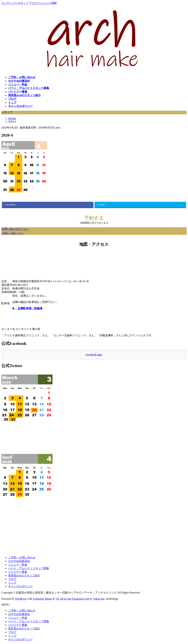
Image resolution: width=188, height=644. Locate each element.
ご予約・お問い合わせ (22, 557)
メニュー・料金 (18, 565)
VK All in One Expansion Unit (72, 599)
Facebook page (94, 355)
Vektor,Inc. (99, 599)
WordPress (21, 599)
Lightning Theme (42, 599)
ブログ (12, 579)
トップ (12, 583)
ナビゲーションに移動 (43, 3)
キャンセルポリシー (20, 586)
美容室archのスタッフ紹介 (24, 575)
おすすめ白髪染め (19, 561)
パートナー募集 (18, 572)
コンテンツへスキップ (15, 3)
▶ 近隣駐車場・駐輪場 (27, 308)
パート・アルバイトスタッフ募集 (29, 568)
